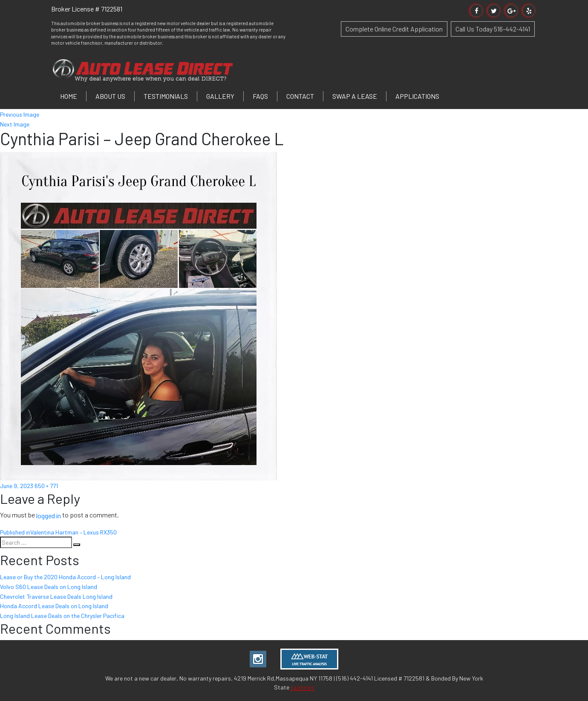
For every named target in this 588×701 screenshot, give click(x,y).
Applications (417, 96)
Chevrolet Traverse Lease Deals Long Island (56, 596)
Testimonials (166, 96)
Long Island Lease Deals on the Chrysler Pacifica (62, 616)
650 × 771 (46, 486)
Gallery (220, 96)
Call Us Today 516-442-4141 (493, 29)
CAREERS (303, 688)
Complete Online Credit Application (394, 29)
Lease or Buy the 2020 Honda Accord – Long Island (65, 577)
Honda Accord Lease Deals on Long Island (54, 606)
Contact (300, 96)
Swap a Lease (355, 96)
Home (69, 96)
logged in (49, 516)
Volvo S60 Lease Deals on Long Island (49, 587)
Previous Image (20, 114)
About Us (110, 96)
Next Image (15, 124)
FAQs (260, 96)
